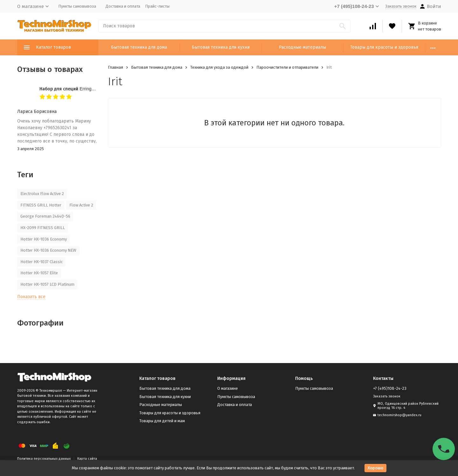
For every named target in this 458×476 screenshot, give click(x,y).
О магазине (228, 388)
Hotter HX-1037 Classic (42, 262)
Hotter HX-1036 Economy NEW (48, 250)
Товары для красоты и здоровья (384, 47)
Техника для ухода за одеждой (219, 67)
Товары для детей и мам (162, 421)
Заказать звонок (401, 6)
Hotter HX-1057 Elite (39, 273)
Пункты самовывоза (77, 6)
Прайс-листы (157, 6)
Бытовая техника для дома (139, 47)
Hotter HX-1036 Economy (44, 239)
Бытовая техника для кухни (221, 47)
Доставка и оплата (123, 6)
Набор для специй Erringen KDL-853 (77, 89)
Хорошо (375, 468)
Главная (115, 67)
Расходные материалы (302, 47)
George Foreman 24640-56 (45, 216)
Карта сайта (87, 459)
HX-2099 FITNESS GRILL (43, 228)
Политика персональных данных (44, 459)
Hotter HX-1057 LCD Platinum (47, 284)
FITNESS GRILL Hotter (41, 205)
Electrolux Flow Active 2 (42, 194)
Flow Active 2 (81, 205)
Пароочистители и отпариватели (287, 67)
